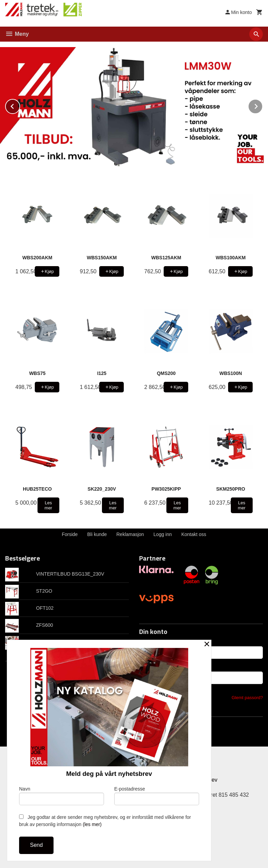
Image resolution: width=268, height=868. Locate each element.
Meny (17, 34)
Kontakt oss (194, 534)
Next (263, 105)
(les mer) (92, 824)
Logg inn (163, 534)
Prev (20, 105)
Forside (70, 534)
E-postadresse (157, 796)
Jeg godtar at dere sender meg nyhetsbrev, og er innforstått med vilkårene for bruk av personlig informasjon (105, 821)
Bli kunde (97, 534)
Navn (62, 796)
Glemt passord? (247, 697)
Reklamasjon (130, 534)
